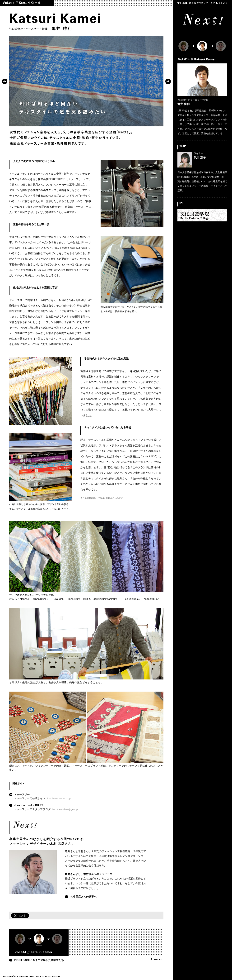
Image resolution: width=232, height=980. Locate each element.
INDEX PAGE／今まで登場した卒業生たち (39, 960)
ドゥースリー (22, 794)
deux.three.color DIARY (29, 805)
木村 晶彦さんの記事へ (83, 897)
